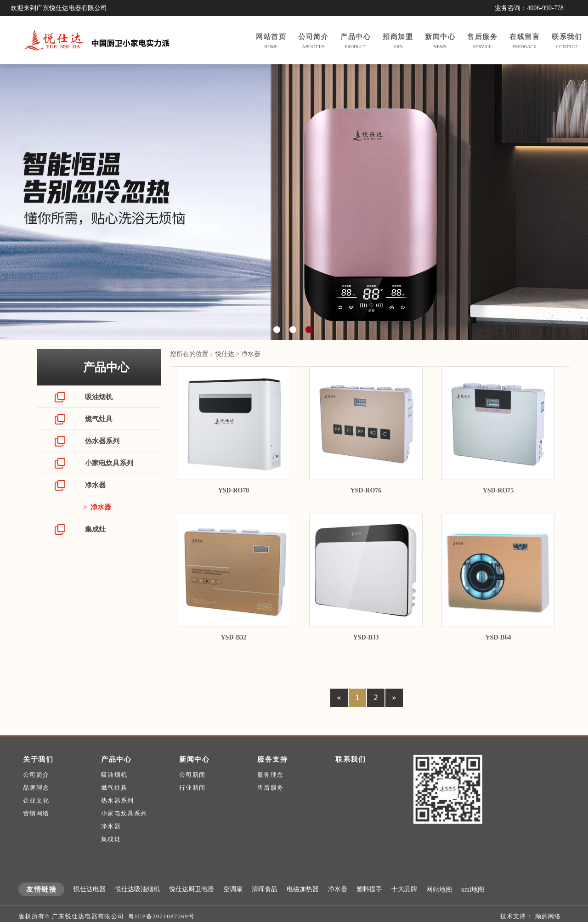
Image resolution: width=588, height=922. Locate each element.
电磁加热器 (303, 905)
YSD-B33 (366, 637)
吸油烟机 (98, 397)
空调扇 (233, 905)
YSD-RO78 (234, 490)
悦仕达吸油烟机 (137, 905)
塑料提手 (369, 905)
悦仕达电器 (90, 905)
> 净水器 (97, 507)
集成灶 (94, 529)
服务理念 (270, 790)
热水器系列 (101, 441)
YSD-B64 (498, 637)
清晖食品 (265, 905)
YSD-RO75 (498, 490)
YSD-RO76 (366, 490)
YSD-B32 (233, 637)
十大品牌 (404, 905)
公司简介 (36, 790)
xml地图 (473, 905)
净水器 (94, 485)
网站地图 (439, 905)
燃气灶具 (98, 419)
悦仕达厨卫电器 (192, 905)
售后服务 (270, 803)
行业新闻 (192, 803)
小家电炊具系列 (108, 463)
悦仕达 (225, 354)
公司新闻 (192, 790)
